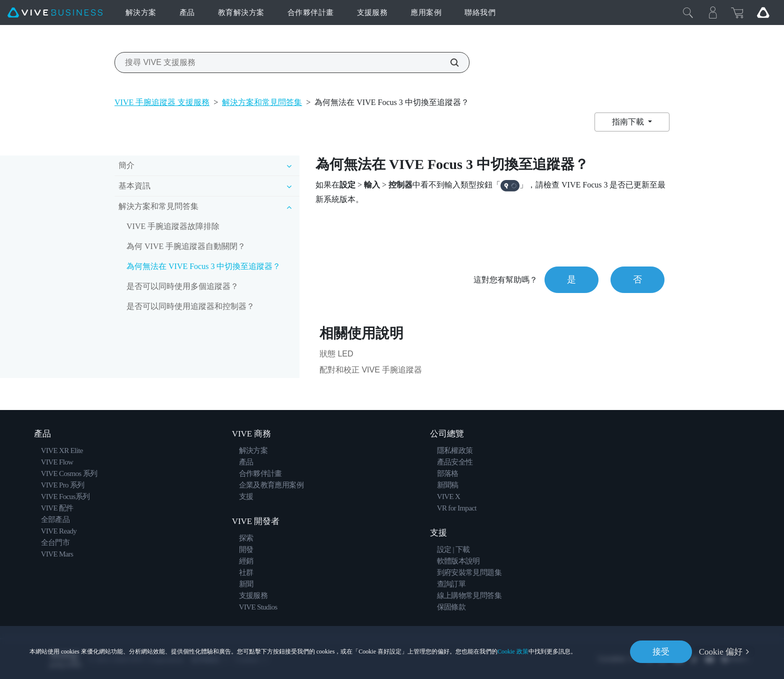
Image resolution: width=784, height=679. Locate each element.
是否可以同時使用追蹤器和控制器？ (190, 306)
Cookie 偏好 (721, 652)
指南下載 (629, 122)
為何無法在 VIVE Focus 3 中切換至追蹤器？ (203, 266)
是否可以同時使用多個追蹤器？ (182, 286)
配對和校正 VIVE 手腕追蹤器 (371, 370)
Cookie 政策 (513, 651)
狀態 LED (336, 354)
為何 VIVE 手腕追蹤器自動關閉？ (186, 246)
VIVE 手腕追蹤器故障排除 (173, 226)
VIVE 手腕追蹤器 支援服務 (162, 102)
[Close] (688, 12)
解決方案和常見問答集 (262, 102)
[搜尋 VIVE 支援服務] (449, 62)
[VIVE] (55, 13)
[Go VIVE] (763, 12)
